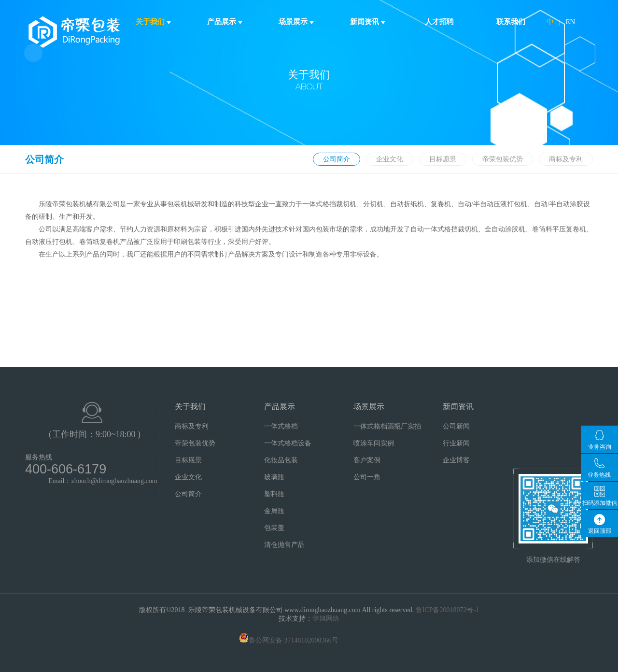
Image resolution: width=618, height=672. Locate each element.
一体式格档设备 (288, 443)
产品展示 (225, 22)
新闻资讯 (368, 22)
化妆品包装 (281, 460)
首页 (82, 22)
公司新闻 (456, 426)
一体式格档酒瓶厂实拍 (387, 426)
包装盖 (274, 528)
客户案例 (367, 460)
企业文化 (390, 159)
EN (570, 22)
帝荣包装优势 (503, 159)
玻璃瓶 (274, 477)
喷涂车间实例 (374, 443)
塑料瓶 (274, 494)
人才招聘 (439, 22)
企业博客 (456, 460)
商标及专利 (566, 159)
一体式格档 (281, 426)
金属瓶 (274, 511)
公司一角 (367, 477)
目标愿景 (443, 159)
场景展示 (297, 22)
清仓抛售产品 (284, 545)
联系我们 (511, 22)
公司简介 (337, 159)
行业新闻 (456, 443)
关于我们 (154, 22)
